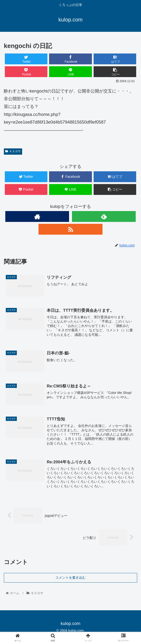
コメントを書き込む (70, 578)
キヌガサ (13, 151)
